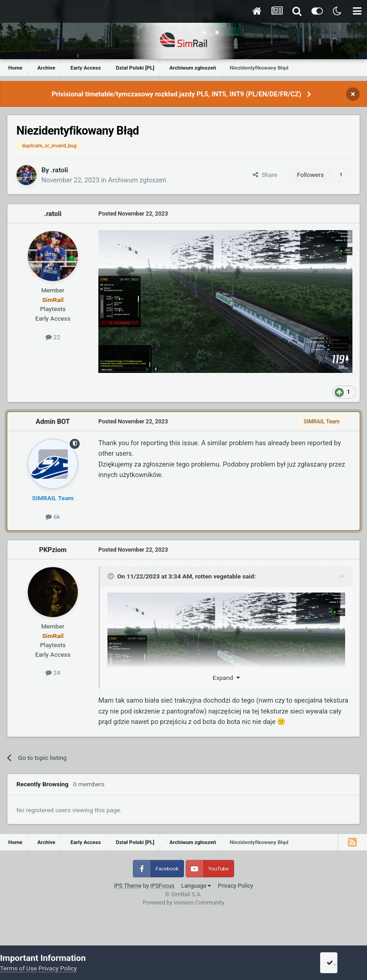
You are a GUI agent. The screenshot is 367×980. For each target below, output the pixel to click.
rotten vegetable (218, 576)
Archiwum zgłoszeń (137, 180)
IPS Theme (128, 886)
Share (265, 175)
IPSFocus (162, 886)
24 (53, 673)
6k (53, 517)
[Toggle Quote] (112, 576)
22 (53, 337)
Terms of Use (18, 968)
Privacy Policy (235, 886)
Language (196, 886)
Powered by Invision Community (183, 902)
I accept (341, 963)
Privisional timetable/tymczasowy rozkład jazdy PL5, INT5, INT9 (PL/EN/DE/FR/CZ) (176, 94)
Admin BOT (53, 422)
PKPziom (53, 550)
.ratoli (59, 170)
